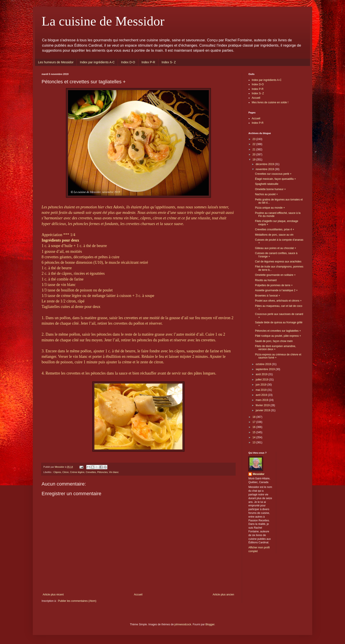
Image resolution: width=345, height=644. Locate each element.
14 (254, 437)
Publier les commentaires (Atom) (77, 601)
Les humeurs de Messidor (56, 62)
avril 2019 (262, 395)
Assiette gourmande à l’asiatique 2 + (276, 290)
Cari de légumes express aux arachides (278, 262)
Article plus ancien (223, 595)
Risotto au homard (266, 280)
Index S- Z (169, 62)
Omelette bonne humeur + (270, 189)
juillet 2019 (262, 380)
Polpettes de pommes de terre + (274, 285)
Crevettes (91, 472)
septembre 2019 (266, 369)
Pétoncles (102, 472)
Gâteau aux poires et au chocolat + (275, 248)
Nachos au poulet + (266, 194)
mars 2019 (262, 400)
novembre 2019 (265, 169)
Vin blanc (114, 472)
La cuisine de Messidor (103, 21)
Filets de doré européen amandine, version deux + (275, 348)
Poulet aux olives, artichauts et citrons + (278, 301)
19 (254, 160)
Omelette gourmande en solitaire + (275, 275)
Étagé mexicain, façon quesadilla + (275, 179)
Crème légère (77, 472)
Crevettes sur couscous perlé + (273, 174)
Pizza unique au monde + (270, 208)
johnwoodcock (183, 624)
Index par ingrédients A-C (97, 62)
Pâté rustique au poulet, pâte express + (278, 336)
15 (254, 432)
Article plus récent (53, 595)
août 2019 (262, 374)
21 (254, 149)
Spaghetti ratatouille (267, 184)
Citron (65, 472)
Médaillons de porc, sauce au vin (274, 235)
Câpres (57, 472)
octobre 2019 (264, 364)
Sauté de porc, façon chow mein (274, 341)
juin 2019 (261, 385)
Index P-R (148, 62)
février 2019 (263, 405)
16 (254, 427)
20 (254, 155)
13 (254, 442)
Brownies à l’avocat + (268, 296)
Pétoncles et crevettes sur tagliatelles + (278, 331)
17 (254, 422)
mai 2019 (262, 390)
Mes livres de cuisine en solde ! (270, 102)
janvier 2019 (263, 410)
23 (254, 139)
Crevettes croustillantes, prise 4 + (275, 229)
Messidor (259, 474)
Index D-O (128, 62)
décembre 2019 (265, 164)
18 (254, 417)
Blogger (210, 624)
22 (254, 144)
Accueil (138, 595)
